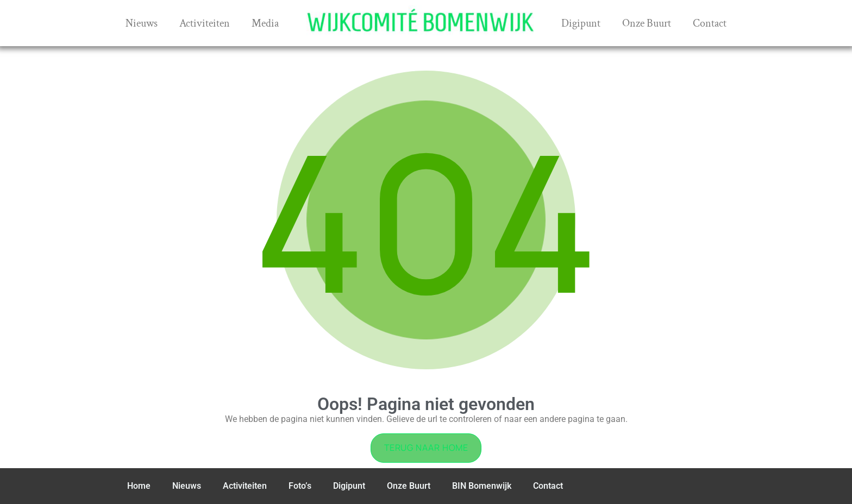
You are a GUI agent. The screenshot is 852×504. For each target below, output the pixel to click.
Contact (710, 23)
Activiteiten (205, 23)
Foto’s (300, 486)
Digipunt (581, 23)
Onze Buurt (647, 23)
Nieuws (142, 23)
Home (139, 486)
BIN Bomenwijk (482, 486)
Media (265, 23)
